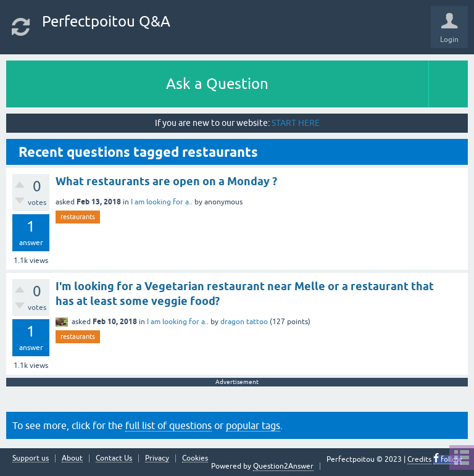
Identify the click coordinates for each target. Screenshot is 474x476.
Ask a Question (217, 84)
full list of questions (168, 425)
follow (450, 459)
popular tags (253, 425)
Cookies (195, 458)
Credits (419, 459)
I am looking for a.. (162, 202)
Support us (31, 458)
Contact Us (114, 458)
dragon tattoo (244, 322)
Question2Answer (283, 466)
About (72, 458)
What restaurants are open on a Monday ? (166, 181)
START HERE (296, 123)
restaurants (78, 217)
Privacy (157, 458)
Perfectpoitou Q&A (106, 21)
